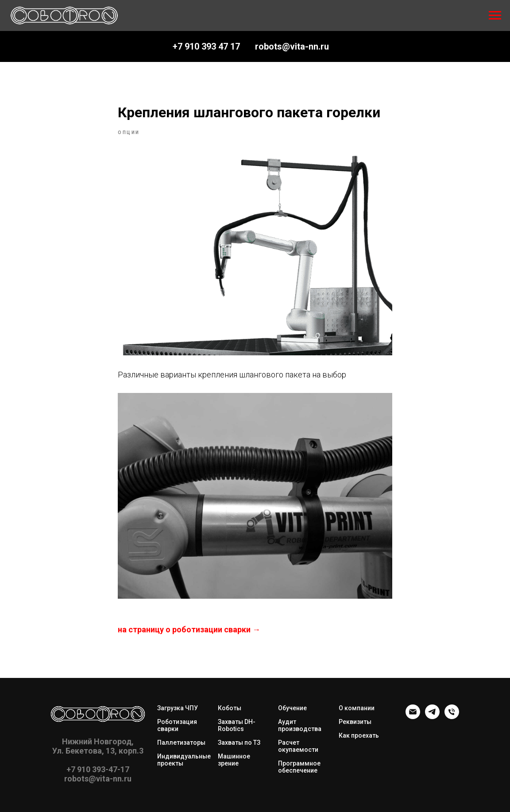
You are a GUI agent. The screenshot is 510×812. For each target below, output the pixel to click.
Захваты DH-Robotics (237, 725)
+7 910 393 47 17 (206, 46)
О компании (357, 708)
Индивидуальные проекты (184, 760)
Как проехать (359, 735)
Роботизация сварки (177, 725)
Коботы (230, 708)
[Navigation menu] (495, 15)
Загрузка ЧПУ (178, 708)
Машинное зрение (234, 760)
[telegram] (432, 717)
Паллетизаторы (181, 743)
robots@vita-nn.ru (292, 46)
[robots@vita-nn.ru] (413, 717)
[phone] (452, 717)
